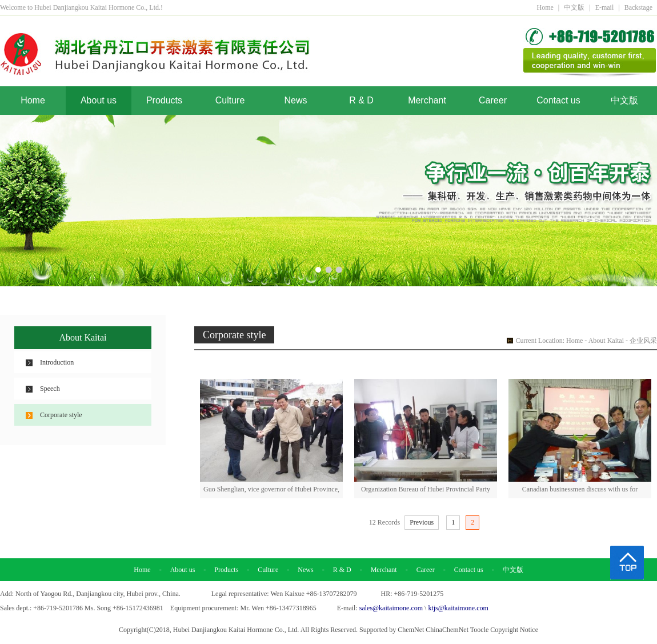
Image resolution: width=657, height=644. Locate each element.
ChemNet (411, 630)
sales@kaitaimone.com (391, 608)
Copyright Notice (514, 630)
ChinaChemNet (447, 630)
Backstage (638, 7)
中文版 (574, 7)
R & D (361, 100)
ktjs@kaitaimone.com (458, 608)
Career (493, 100)
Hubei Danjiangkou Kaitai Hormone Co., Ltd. (236, 630)
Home (545, 7)
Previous (422, 522)
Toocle (479, 630)
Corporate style (61, 415)
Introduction (57, 362)
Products (164, 100)
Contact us (558, 100)
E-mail (605, 7)
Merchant (427, 100)
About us (99, 100)
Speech (50, 389)
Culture (230, 100)
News (295, 100)
